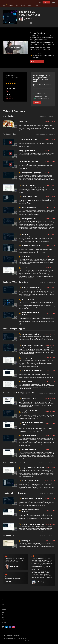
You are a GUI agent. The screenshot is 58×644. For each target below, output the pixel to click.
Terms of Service (18, 640)
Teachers (4, 610)
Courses (11, 5)
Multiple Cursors (27, 234)
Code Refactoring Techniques (31, 245)
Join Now (46, 2)
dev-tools (8, 97)
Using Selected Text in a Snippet (32, 370)
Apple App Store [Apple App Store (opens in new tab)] (6, 632)
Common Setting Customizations (32, 345)
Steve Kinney (28, 18)
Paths (5, 5)
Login (53, 2)
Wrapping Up (26, 541)
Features (23, 5)
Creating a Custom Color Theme (32, 498)
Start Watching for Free (37, 62)
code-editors (9, 98)
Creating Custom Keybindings (31, 173)
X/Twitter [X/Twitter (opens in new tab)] (3, 627)
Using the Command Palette (28, 139)
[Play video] (16, 48)
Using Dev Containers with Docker (33, 468)
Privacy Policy (26, 640)
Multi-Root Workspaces (29, 450)
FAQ (3, 617)
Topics (3, 607)
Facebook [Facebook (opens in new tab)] (10, 627)
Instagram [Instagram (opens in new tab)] (13, 627)
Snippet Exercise (27, 382)
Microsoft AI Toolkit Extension (31, 300)
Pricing (30, 5)
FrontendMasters (11, 2)
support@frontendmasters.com (13, 635)
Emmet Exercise (27, 268)
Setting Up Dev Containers (30, 480)
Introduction (23, 121)
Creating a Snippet (27, 358)
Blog (17, 5)
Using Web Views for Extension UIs (33, 524)
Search (40, 2)
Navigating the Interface (27, 151)
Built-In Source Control (29, 208)
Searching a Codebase (29, 219)
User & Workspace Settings (30, 334)
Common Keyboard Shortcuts (28, 161)
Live (3, 604)
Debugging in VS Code (29, 436)
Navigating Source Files (29, 196)
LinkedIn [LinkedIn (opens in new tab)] (6, 627)
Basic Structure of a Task (29, 398)
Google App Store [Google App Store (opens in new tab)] (16, 632)
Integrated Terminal (28, 185)
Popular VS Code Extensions (30, 287)
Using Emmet (26, 257)
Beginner (8, 91)
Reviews (4, 612)
